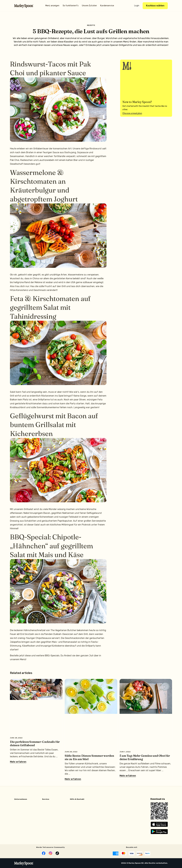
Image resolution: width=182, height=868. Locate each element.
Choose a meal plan (132, 113)
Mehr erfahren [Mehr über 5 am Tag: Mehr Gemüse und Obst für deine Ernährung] (128, 776)
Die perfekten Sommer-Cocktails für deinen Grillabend (35, 743)
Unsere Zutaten (89, 6)
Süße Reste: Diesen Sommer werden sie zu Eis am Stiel (89, 757)
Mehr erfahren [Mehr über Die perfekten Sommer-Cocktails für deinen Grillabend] (18, 762)
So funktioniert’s (71, 6)
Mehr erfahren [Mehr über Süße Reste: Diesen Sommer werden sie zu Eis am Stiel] (73, 779)
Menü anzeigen (52, 6)
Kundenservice (107, 6)
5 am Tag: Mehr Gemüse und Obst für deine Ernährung (145, 757)
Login (137, 6)
